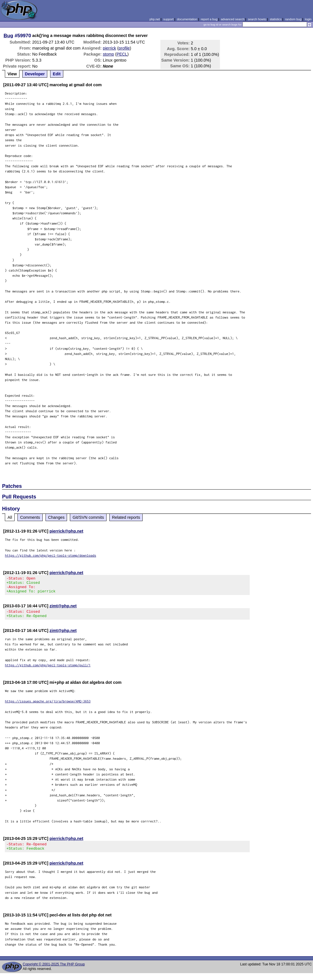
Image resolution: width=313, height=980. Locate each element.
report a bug (209, 19)
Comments (30, 517)
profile (124, 48)
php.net (155, 19)
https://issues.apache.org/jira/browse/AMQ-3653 (48, 706)
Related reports (126, 517)
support (168, 19)
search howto (257, 19)
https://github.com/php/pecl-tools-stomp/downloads (51, 555)
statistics (276, 19)
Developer (35, 74)
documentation (187, 19)
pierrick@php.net (66, 531)
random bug (293, 19)
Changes (56, 517)
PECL (122, 54)
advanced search (233, 19)
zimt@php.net (63, 609)
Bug (9, 36)
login (308, 19)
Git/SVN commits (88, 517)
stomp (108, 54)
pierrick (109, 48)
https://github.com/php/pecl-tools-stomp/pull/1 (48, 670)
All (10, 517)
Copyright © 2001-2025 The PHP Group (54, 971)
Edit (57, 74)
